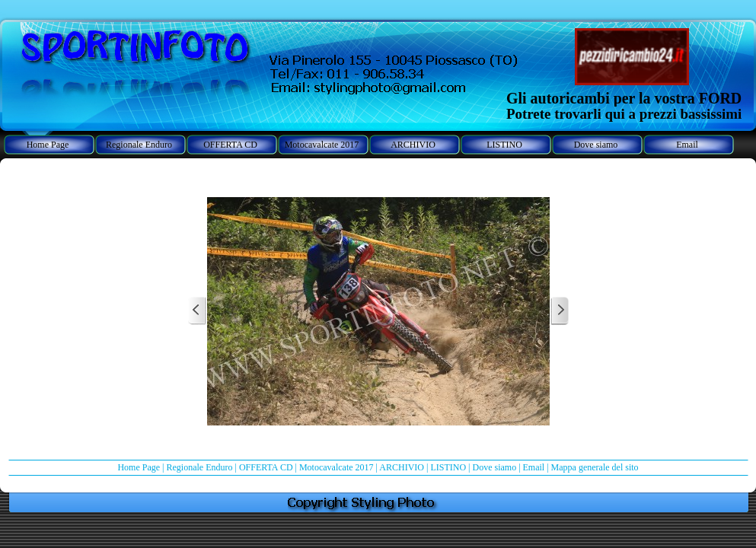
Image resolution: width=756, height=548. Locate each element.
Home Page (139, 467)
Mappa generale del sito (595, 467)
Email (534, 467)
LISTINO (448, 467)
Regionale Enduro (199, 467)
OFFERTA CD (266, 467)
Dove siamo (494, 467)
